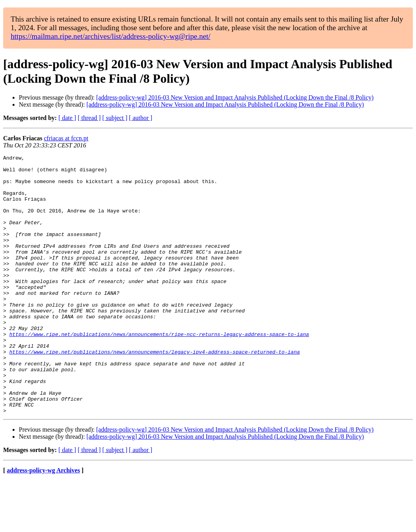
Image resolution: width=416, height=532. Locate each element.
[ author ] (141, 118)
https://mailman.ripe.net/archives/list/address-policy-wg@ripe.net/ (111, 36)
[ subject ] (115, 118)
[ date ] (67, 118)
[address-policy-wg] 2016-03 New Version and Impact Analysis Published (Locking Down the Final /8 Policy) (235, 97)
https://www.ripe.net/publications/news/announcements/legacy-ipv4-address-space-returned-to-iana (155, 392)
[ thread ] (89, 118)
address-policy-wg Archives (43, 522)
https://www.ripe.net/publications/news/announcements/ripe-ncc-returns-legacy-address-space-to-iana (159, 370)
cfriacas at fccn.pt (66, 138)
